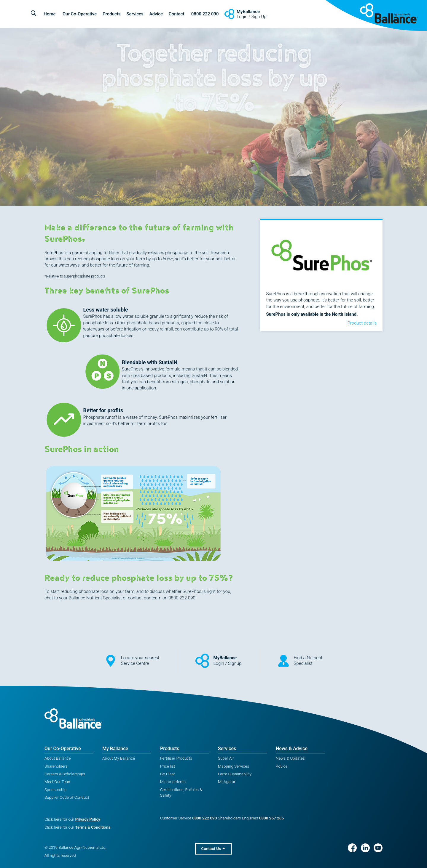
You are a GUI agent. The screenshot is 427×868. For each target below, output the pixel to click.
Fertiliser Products (176, 758)
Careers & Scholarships (65, 774)
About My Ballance (119, 758)
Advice (156, 14)
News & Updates (290, 758)
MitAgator (227, 782)
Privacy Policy (87, 819)
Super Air (226, 758)
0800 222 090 (205, 14)
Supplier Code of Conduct (67, 797)
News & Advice (292, 749)
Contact (177, 14)
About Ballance (58, 758)
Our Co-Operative (80, 14)
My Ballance (115, 749)
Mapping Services (234, 766)
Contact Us (213, 848)
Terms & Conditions (93, 827)
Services (135, 14)
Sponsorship (55, 790)
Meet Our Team (58, 782)
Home (50, 14)
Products (112, 14)
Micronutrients (173, 782)
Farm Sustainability (235, 774)
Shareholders (56, 766)
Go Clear (168, 774)
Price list (168, 766)
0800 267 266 (271, 818)
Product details (362, 323)
